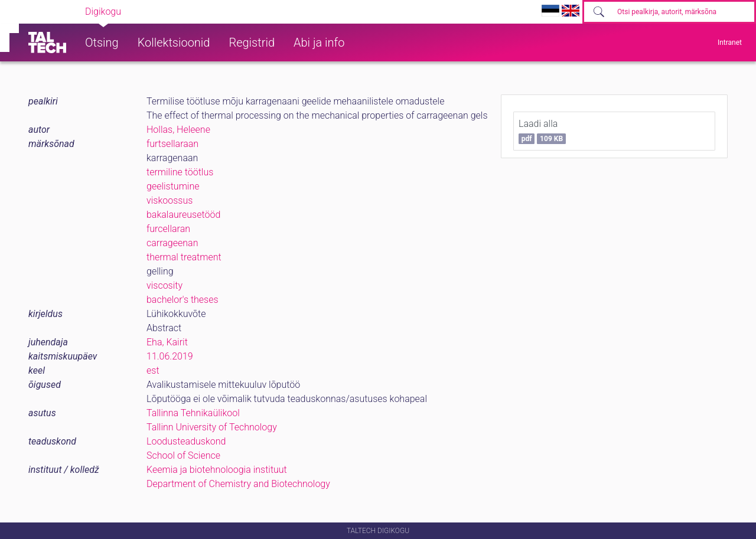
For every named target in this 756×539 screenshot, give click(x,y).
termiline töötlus (180, 172)
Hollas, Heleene (178, 130)
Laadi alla (542, 131)
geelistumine (173, 186)
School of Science (183, 455)
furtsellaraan (172, 144)
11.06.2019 (170, 356)
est (153, 370)
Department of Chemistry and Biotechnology (238, 484)
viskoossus (170, 200)
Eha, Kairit (167, 342)
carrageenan (172, 243)
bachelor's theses (183, 300)
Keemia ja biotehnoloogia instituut (217, 470)
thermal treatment (184, 257)
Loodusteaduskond (186, 441)
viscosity (164, 285)
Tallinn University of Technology (212, 427)
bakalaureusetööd (183, 215)
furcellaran (168, 229)
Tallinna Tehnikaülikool (193, 413)
